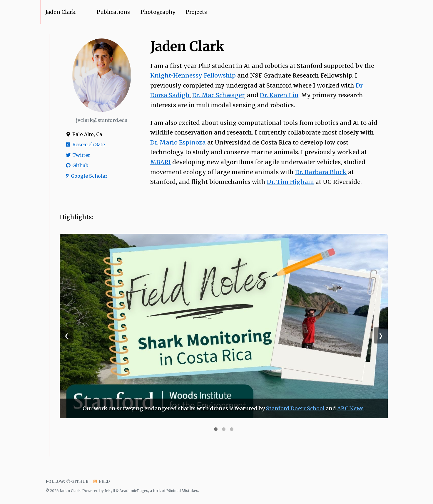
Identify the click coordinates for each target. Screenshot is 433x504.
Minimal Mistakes (182, 491)
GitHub (77, 482)
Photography (158, 12)
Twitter (78, 155)
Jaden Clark (61, 12)
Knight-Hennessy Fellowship (193, 75)
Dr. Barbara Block (321, 172)
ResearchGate (85, 145)
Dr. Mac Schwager (218, 95)
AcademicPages (134, 491)
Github (77, 165)
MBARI (161, 162)
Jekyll (110, 491)
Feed (101, 482)
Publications (113, 12)
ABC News (350, 408)
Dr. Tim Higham (290, 182)
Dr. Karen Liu (279, 95)
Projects (196, 12)
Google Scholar (86, 176)
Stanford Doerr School (295, 408)
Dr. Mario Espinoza (178, 142)
